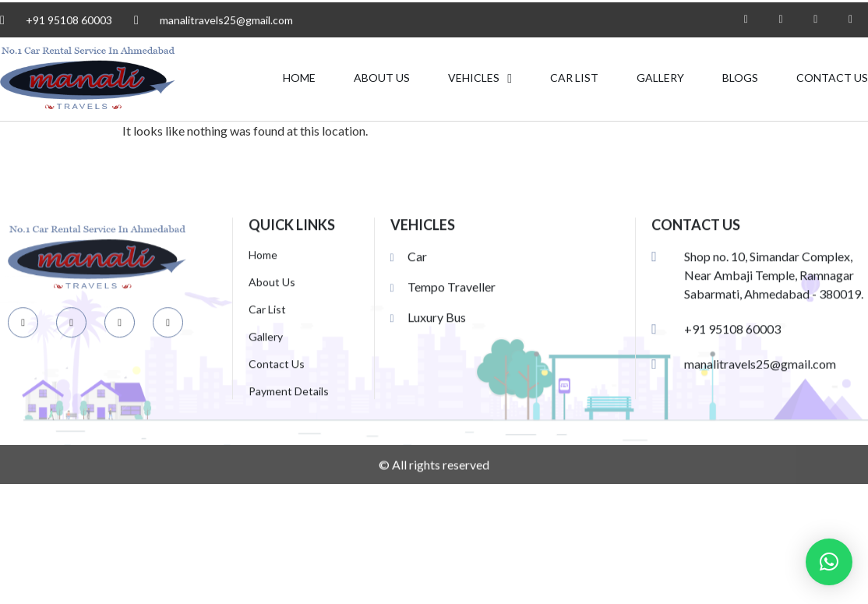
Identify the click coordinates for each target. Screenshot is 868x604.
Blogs (740, 78)
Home (299, 78)
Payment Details (289, 420)
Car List (574, 78)
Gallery (660, 78)
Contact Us (832, 78)
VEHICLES (480, 79)
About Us (382, 78)
